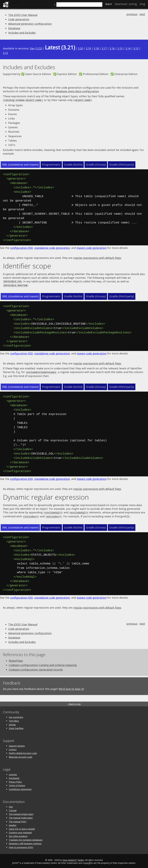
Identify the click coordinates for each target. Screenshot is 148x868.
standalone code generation (52, 248)
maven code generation (92, 248)
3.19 (88, 48)
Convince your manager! (20, 831)
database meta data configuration (77, 91)
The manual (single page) (21, 813)
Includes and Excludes (22, 33)
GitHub (12, 723)
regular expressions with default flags (97, 258)
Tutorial (13, 809)
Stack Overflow (16, 727)
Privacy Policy (15, 780)
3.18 (96, 48)
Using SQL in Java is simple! (22, 828)
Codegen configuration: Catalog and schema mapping (43, 664)
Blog (142, 4)
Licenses (13, 773)
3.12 (5, 53)
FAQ (11, 805)
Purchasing (14, 777)
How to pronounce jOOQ (21, 846)
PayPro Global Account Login (23, 752)
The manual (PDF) (18, 820)
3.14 (128, 48)
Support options (17, 745)
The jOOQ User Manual (23, 15)
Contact (13, 748)
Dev (32, 48)
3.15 (120, 48)
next (142, 14)
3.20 (80, 48)
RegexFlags (16, 659)
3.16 (112, 48)
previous (132, 14)
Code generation (19, 19)
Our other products (18, 835)
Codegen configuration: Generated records (36, 668)
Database (14, 28)
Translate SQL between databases (26, 839)
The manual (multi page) (21, 816)
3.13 (136, 48)
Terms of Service (17, 784)
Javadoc (13, 824)
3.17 (104, 48)
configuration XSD (21, 248)
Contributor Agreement (20, 788)
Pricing (126, 4)
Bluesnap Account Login (21, 756)
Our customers (16, 716)
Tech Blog (14, 720)
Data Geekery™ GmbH (73, 859)
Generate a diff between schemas (25, 842)
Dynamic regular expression (46, 496)
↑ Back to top (74, 703)
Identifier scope (27, 266)
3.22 (39, 48)
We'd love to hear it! (71, 688)
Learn (109, 4)
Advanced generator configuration (30, 24)
